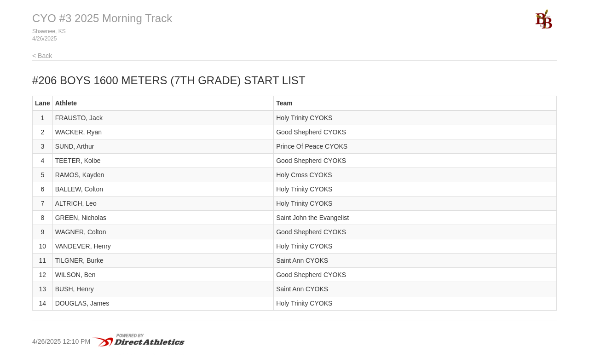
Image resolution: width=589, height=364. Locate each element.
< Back (42, 56)
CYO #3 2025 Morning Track (102, 18)
